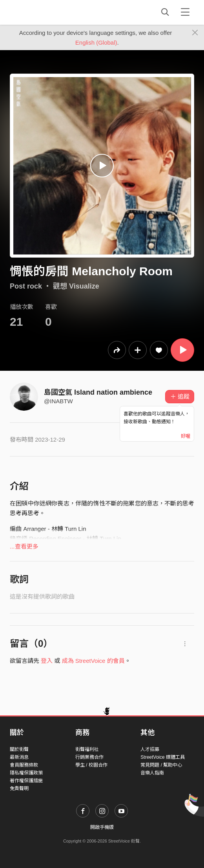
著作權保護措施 (26, 781)
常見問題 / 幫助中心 (161, 765)
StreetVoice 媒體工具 (163, 757)
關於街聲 (19, 749)
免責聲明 (19, 789)
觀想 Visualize (76, 286)
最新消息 (19, 757)
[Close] (195, 33)
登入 (47, 661)
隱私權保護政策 (26, 773)
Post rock (26, 286)
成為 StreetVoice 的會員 (93, 661)
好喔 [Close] (186, 436)
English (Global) (96, 42)
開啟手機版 (102, 827)
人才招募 (150, 749)
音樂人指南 (152, 773)
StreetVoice (42, 12)
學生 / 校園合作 (91, 765)
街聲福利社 (87, 749)
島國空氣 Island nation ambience (98, 392)
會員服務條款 (24, 765)
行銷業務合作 (89, 757)
